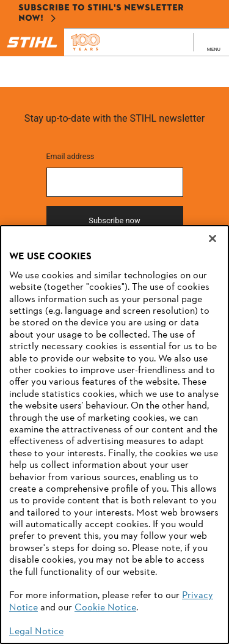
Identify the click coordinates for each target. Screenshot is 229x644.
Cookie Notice (105, 608)
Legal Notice (36, 632)
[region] (114, 435)
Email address (71, 156)
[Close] (213, 239)
